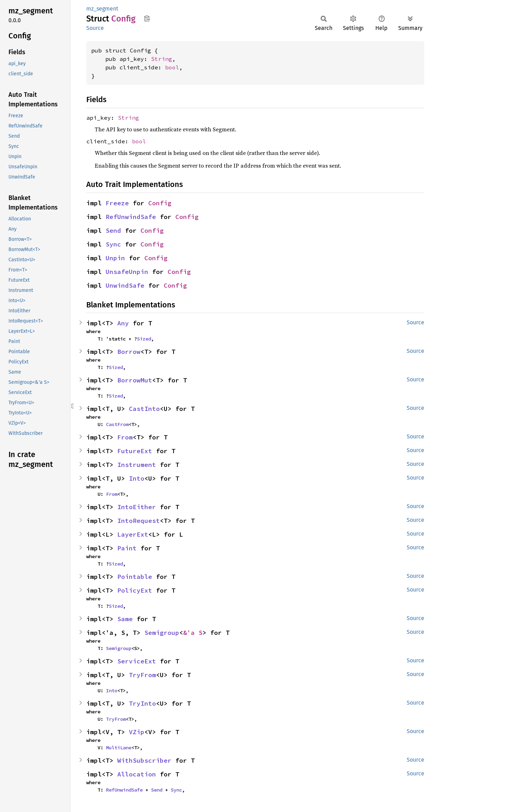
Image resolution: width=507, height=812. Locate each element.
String (162, 59)
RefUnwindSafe (131, 217)
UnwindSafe (125, 285)
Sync (113, 244)
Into (137, 478)
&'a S (193, 633)
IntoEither (137, 507)
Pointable (135, 577)
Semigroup (162, 633)
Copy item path (147, 18)
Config (160, 203)
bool (172, 67)
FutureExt (135, 451)
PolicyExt (135, 590)
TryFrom (142, 675)
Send (113, 230)
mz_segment (102, 9)
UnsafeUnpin (127, 272)
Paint (127, 548)
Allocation (137, 774)
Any (123, 323)
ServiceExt (137, 661)
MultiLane (119, 748)
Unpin (115, 258)
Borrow (129, 352)
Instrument (137, 465)
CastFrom (117, 424)
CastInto (144, 409)
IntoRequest (139, 521)
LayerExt (133, 534)
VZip (137, 732)
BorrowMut (135, 380)
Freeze (117, 203)
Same (125, 619)
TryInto (142, 703)
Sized (144, 339)
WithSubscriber (144, 760)
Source (95, 28)
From (125, 437)
